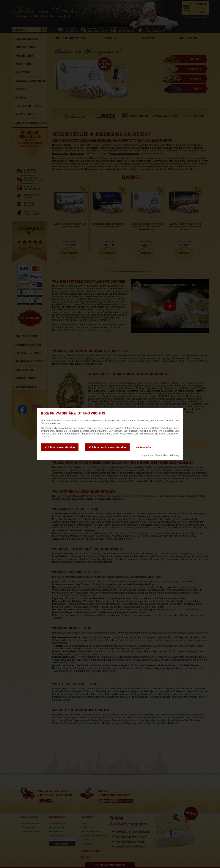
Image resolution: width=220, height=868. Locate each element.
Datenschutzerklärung (167, 455)
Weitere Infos (143, 447)
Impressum (147, 455)
